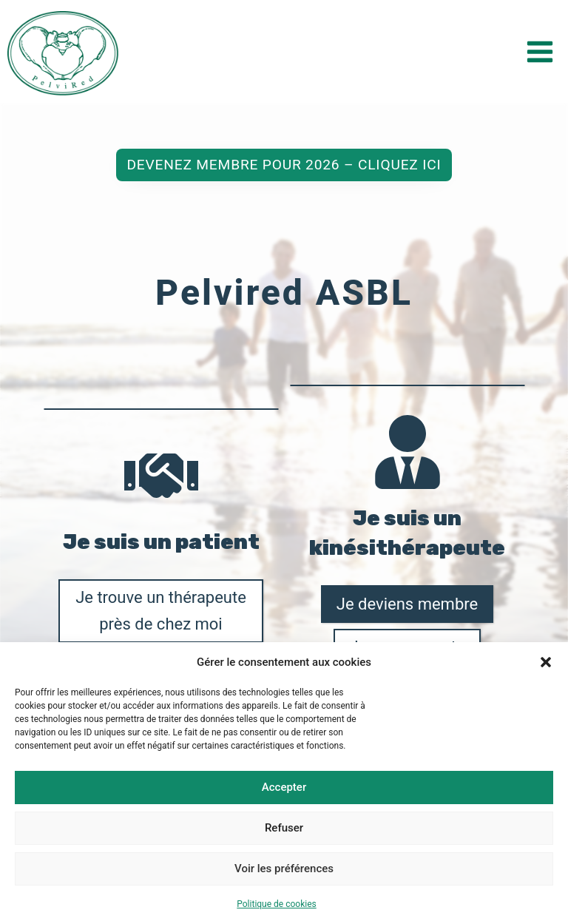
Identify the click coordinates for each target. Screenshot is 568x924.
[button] (546, 662)
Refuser (284, 828)
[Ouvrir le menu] (540, 51)
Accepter (284, 787)
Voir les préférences (284, 869)
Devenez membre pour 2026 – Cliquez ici (284, 253)
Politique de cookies (276, 904)
